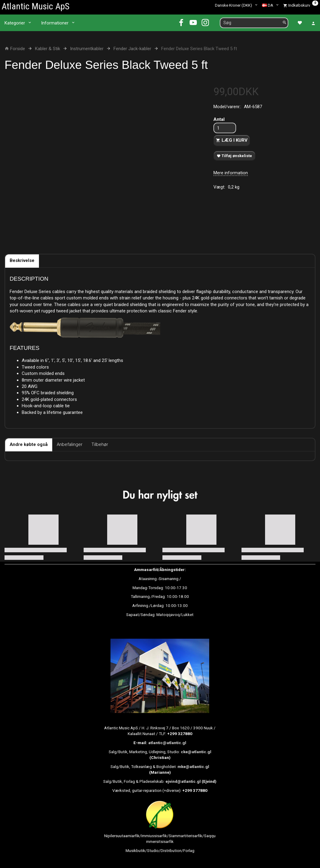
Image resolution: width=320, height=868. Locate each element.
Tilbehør (100, 444)
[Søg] (285, 23)
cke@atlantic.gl (196, 752)
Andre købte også (29, 444)
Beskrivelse (22, 260)
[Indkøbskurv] (301, 5)
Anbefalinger (70, 444)
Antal (219, 119)
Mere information (231, 173)
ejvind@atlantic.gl (183, 781)
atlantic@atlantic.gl (167, 743)
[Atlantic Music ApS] (35, 6)
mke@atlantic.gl (193, 766)
